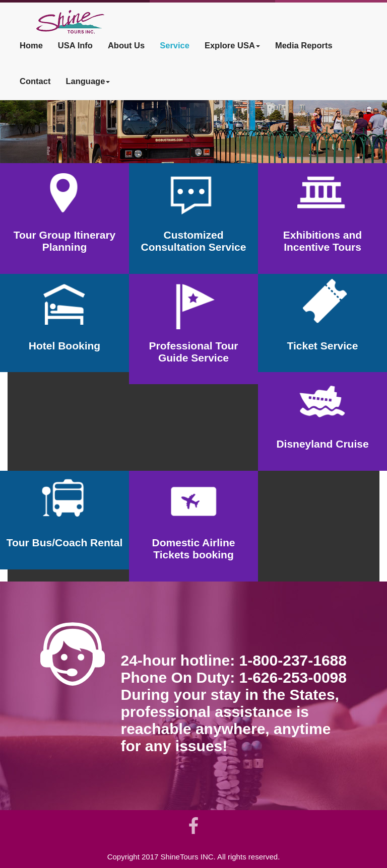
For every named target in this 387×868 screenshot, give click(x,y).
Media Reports (304, 45)
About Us (126, 45)
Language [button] (88, 81)
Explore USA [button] (232, 45)
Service (175, 45)
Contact (35, 81)
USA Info (75, 45)
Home (31, 45)
